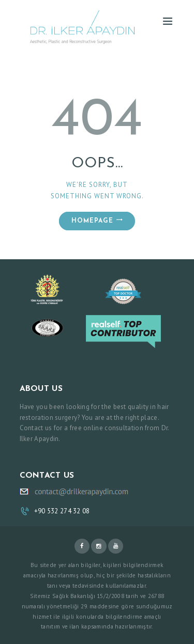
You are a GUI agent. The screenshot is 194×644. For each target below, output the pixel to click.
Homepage (92, 221)
